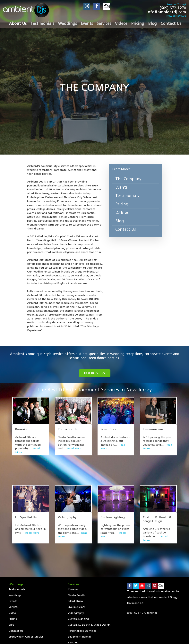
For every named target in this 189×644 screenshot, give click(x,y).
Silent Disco (109, 430)
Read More (74, 449)
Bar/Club (73, 597)
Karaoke (21, 430)
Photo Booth (67, 430)
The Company (128, 179)
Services (14, 561)
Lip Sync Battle (26, 494)
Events (121, 188)
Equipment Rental (79, 591)
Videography (67, 494)
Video (12, 567)
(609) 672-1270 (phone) (142, 566)
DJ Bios (122, 213)
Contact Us (126, 230)
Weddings (15, 548)
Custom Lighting (113, 494)
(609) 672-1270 (173, 8)
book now (95, 373)
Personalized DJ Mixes (82, 585)
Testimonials (127, 196)
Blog (120, 221)
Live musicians (153, 430)
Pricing (122, 204)
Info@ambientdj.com (166, 12)
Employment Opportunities (26, 591)
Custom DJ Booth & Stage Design (89, 579)
